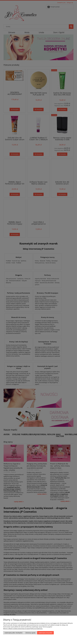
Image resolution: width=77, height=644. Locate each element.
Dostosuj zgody (30, 633)
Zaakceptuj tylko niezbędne (14, 633)
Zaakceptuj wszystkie (45, 633)
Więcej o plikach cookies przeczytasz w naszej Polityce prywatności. (23, 629)
